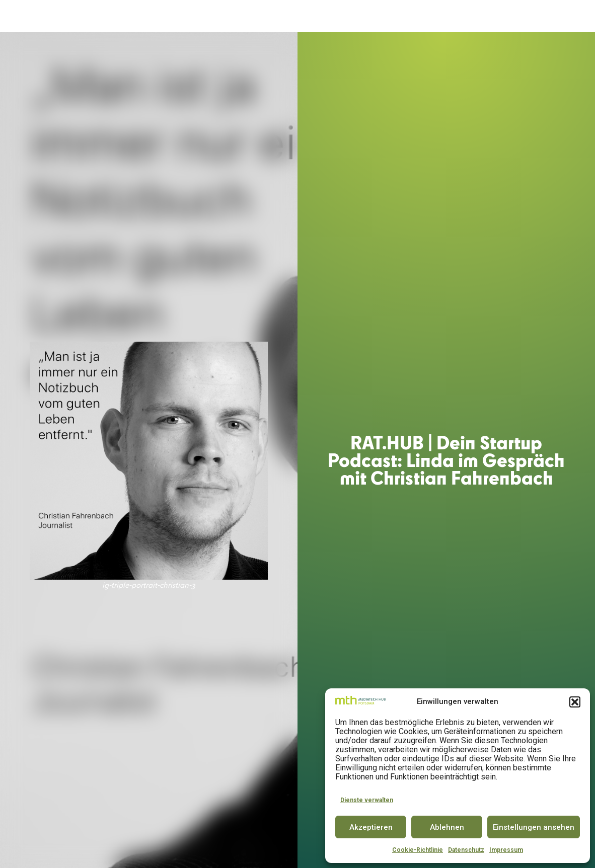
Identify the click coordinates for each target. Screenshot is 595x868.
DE (552, 16)
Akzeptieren (371, 827)
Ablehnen (447, 827)
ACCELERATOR (229, 16)
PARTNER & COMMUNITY (437, 16)
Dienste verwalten (367, 800)
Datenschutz (466, 850)
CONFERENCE (363, 16)
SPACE (272, 16)
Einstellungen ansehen (534, 827)
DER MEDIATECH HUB (156, 17)
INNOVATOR (311, 16)
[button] (575, 702)
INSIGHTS (507, 17)
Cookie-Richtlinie (418, 850)
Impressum (506, 850)
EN (571, 16)
